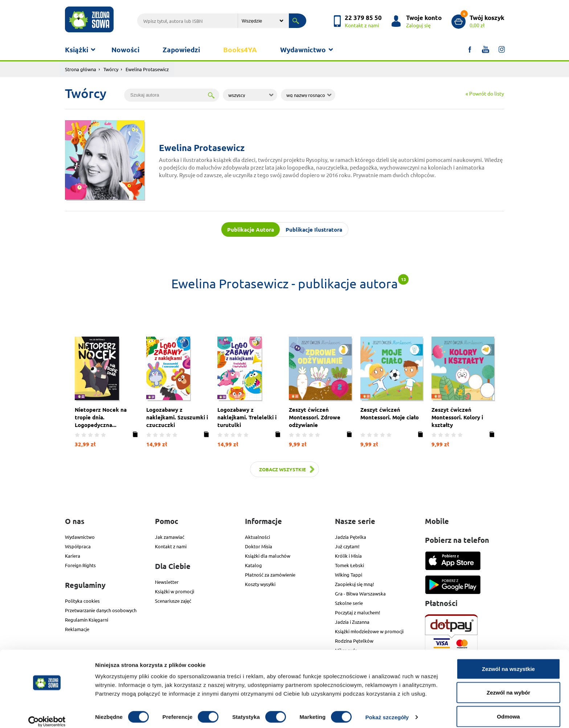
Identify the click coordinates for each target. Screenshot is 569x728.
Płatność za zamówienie (270, 574)
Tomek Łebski (349, 565)
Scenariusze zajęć (173, 600)
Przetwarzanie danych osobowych (101, 610)
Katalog (253, 565)
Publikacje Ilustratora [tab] (314, 229)
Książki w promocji (175, 591)
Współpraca (78, 546)
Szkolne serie (349, 603)
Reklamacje (77, 629)
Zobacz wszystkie (283, 469)
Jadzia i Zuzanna (352, 621)
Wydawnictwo (303, 50)
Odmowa (508, 709)
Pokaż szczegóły (387, 709)
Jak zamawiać (170, 536)
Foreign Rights (80, 565)
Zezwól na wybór (508, 685)
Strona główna (81, 69)
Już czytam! (347, 546)
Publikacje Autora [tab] (251, 229)
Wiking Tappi (349, 574)
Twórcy (111, 69)
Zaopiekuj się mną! (355, 584)
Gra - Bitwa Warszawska (360, 593)
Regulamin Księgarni (87, 619)
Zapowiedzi (181, 50)
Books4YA (240, 50)
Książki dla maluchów (268, 555)
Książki (77, 50)
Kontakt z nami (171, 546)
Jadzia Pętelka (351, 536)
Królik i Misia (348, 555)
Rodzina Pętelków (354, 640)
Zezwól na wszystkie (508, 661)
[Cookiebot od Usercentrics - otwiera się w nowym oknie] (47, 714)
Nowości (125, 50)
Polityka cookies (82, 600)
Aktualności (257, 536)
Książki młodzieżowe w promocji (369, 631)
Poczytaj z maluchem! (358, 612)
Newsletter (167, 581)
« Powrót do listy (485, 93)
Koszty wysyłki (260, 584)
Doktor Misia (259, 546)
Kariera (73, 555)
